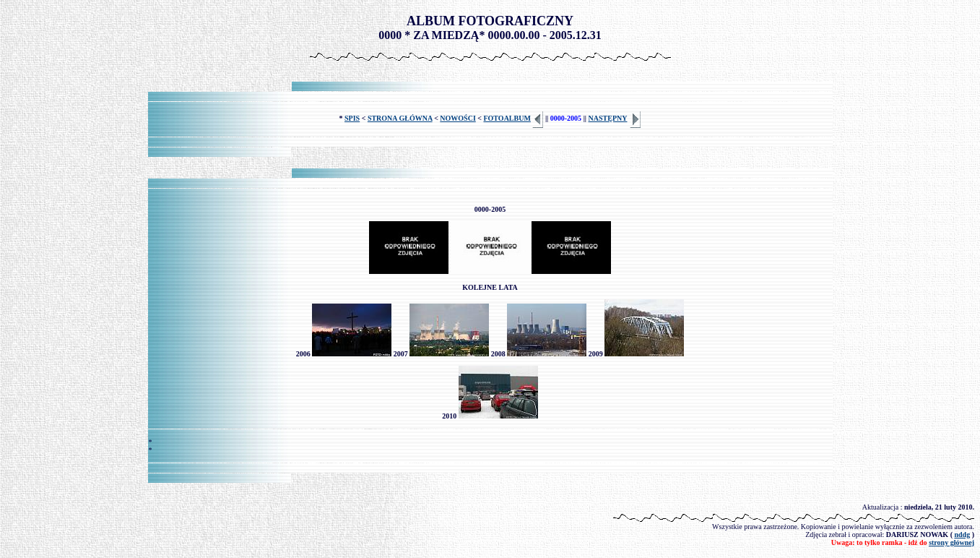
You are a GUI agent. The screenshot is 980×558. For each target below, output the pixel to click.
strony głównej (951, 542)
